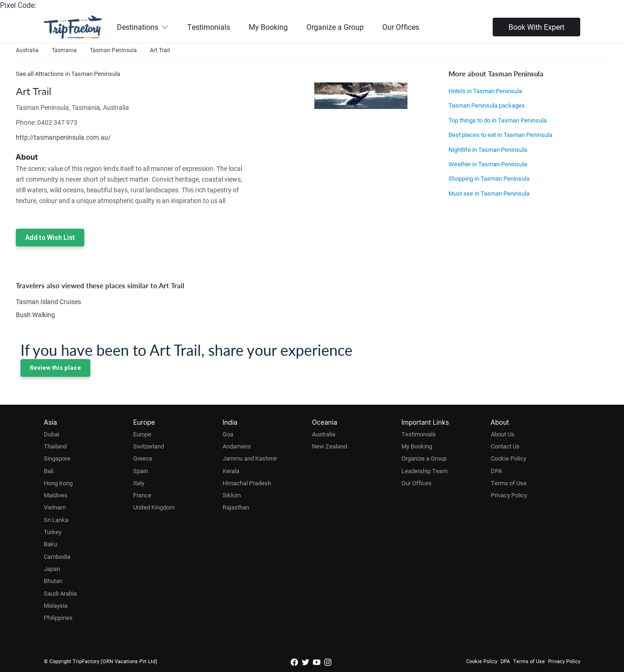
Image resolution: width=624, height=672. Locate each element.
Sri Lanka (56, 520)
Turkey (53, 532)
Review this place (55, 368)
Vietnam (55, 507)
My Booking (268, 27)
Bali (49, 471)
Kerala (231, 471)
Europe (142, 434)
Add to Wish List (50, 238)
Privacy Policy (509, 495)
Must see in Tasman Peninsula (489, 193)
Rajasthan (236, 507)
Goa (228, 434)
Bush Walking (35, 315)
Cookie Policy (509, 458)
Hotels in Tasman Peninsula (485, 91)
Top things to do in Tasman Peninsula (498, 120)
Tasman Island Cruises (48, 302)
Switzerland (149, 446)
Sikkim (232, 495)
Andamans (237, 446)
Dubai (51, 434)
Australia (324, 434)
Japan (52, 569)
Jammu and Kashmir (250, 458)
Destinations (143, 27)
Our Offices (401, 27)
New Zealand (329, 446)
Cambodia (57, 557)
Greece (143, 458)
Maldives (56, 495)
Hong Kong (58, 483)
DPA (496, 471)
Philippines (58, 618)
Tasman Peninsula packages (487, 105)
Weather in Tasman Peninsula (488, 164)
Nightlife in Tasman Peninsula (488, 149)
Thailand (55, 446)
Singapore (57, 458)
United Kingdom (154, 507)
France (142, 495)
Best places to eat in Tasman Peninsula (500, 135)
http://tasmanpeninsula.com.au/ (63, 137)
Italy (139, 483)
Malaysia (56, 605)
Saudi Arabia (60, 593)
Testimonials (209, 27)
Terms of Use (509, 483)
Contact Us (505, 446)
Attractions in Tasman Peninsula (78, 74)
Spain (141, 471)
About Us (503, 434)
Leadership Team (424, 471)
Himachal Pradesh (247, 483)
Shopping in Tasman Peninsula (489, 178)
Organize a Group (335, 27)
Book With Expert (536, 27)
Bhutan (53, 581)
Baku (51, 544)
